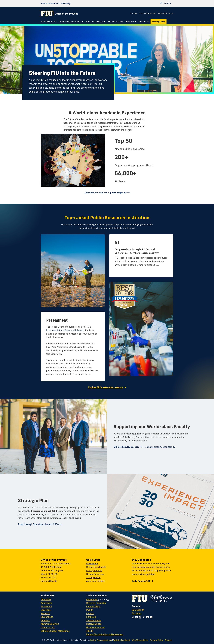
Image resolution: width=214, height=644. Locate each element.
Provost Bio (92, 564)
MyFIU (89, 610)
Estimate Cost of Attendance (55, 631)
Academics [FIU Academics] (46, 606)
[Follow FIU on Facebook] (141, 617)
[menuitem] (49, 22)
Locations (46, 610)
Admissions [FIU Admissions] (47, 603)
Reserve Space (94, 624)
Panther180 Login (165, 13)
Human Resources (95, 574)
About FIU (46, 599)
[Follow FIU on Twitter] (144, 617)
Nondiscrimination (95, 627)
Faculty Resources (148, 13)
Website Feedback (122, 640)
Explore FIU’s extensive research (106, 387)
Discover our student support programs (106, 193)
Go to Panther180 (141, 581)
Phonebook (92, 599)
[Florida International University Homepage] (55, 3)
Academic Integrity (96, 581)
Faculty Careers (94, 571)
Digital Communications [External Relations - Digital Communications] (101, 640)
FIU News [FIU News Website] (137, 613)
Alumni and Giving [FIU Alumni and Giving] (50, 624)
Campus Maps (93, 606)
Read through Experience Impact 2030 (38, 524)
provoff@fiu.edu (49, 581)
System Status (94, 620)
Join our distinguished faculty (160, 447)
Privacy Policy (157, 640)
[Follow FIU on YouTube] (148, 617)
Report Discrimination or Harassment (105, 634)
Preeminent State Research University (65, 330)
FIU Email (91, 617)
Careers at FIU (48, 627)
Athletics (45, 620)
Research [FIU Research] (46, 613)
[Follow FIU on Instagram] (134, 617)
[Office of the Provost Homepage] (59, 13)
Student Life (47, 617)
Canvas (90, 613)
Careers (134, 13)
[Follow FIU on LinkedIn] (137, 617)
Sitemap (168, 640)
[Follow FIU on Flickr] (152, 617)
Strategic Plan (93, 577)
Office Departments (96, 567)
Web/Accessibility (140, 640)
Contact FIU (138, 610)
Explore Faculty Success (127, 447)
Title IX (90, 631)
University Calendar (96, 603)
